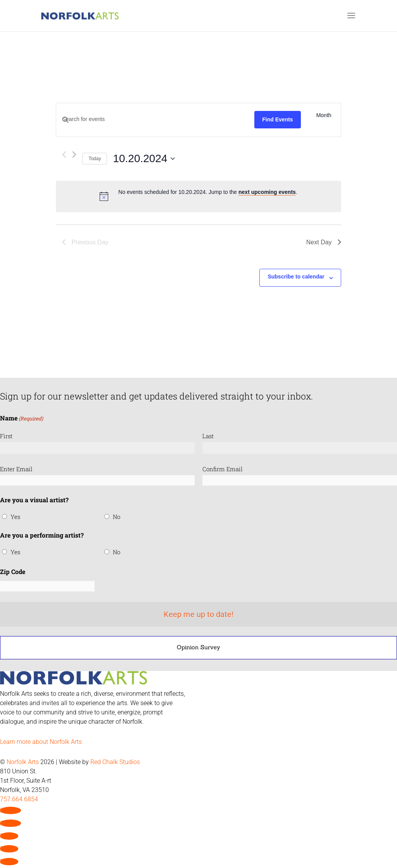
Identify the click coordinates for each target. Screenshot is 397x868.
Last (208, 436)
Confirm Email (223, 469)
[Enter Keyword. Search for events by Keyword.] (155, 119)
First (6, 436)
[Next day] (74, 155)
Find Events (277, 119)
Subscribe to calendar (296, 277)
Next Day (324, 242)
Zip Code (13, 571)
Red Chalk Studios (115, 762)
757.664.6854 (19, 799)
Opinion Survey (198, 647)
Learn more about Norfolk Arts (41, 742)
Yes (15, 517)
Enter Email (16, 469)
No (117, 517)
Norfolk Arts (23, 762)
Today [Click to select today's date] (95, 159)
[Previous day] (64, 155)
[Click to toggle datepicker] (144, 159)
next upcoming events (267, 192)
